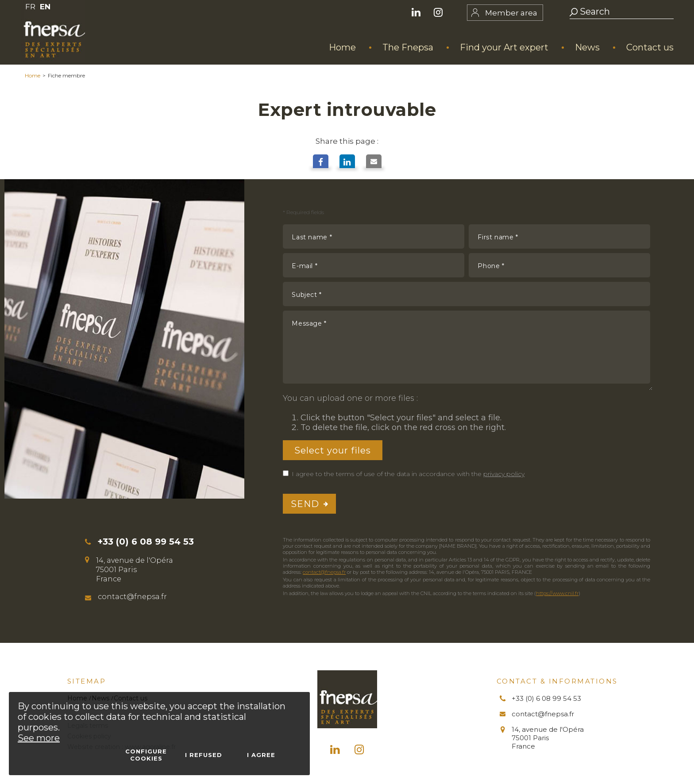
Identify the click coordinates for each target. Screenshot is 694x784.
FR (30, 7)
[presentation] (583, 504)
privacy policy (504, 474)
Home (33, 75)
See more (39, 738)
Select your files (333, 450)
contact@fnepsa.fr (324, 572)
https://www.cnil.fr (557, 593)
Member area (511, 13)
